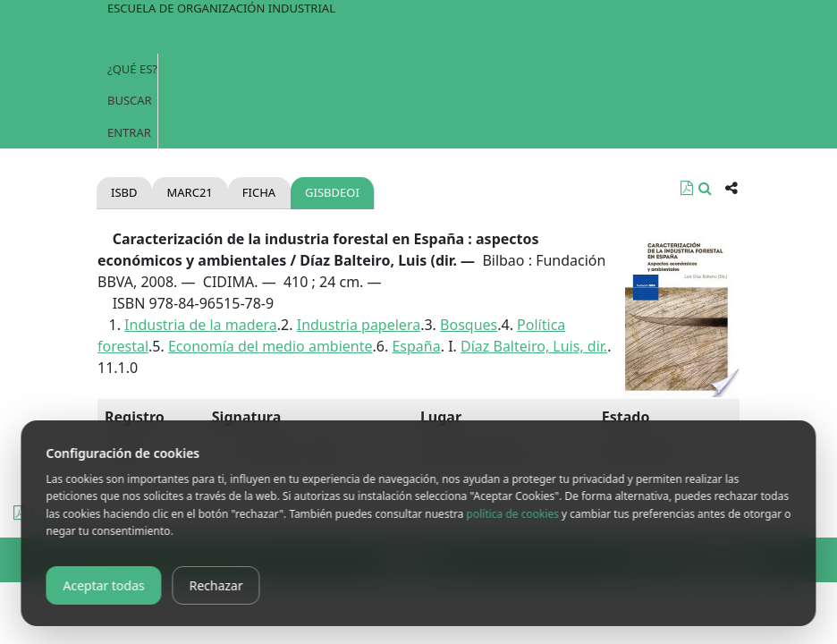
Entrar (129, 132)
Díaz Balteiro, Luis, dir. (534, 346)
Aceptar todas (103, 585)
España (416, 346)
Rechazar (216, 585)
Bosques (469, 325)
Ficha (259, 192)
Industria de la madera (201, 325)
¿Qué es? (132, 69)
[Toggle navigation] (418, 36)
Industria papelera (359, 325)
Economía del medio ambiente (271, 346)
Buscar (130, 100)
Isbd (124, 192)
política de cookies (512, 514)
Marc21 (189, 192)
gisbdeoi (332, 192)
